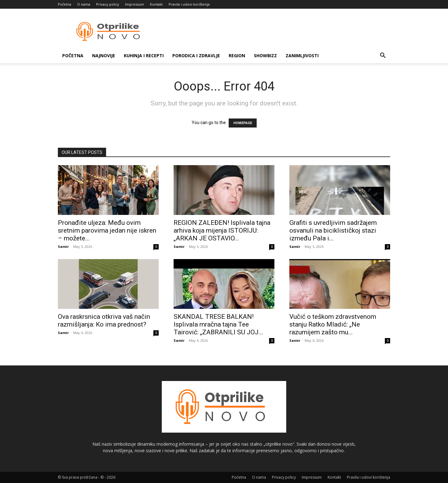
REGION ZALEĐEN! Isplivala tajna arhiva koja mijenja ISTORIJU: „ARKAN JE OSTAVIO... (222, 230)
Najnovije (104, 56)
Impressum (135, 4)
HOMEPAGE (243, 123)
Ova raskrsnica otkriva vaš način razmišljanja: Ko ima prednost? (104, 320)
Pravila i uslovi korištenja (189, 4)
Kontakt (156, 4)
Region (237, 56)
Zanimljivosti (302, 56)
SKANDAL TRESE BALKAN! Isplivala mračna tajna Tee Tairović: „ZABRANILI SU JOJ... (218, 324)
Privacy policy (108, 4)
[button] (383, 56)
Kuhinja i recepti (144, 56)
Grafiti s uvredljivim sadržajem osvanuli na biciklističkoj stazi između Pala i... (333, 230)
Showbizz (265, 56)
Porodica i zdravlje (196, 56)
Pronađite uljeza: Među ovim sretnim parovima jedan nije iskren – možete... (107, 230)
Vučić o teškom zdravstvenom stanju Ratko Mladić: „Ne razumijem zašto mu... (333, 324)
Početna (65, 4)
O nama (84, 4)
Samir (63, 246)
